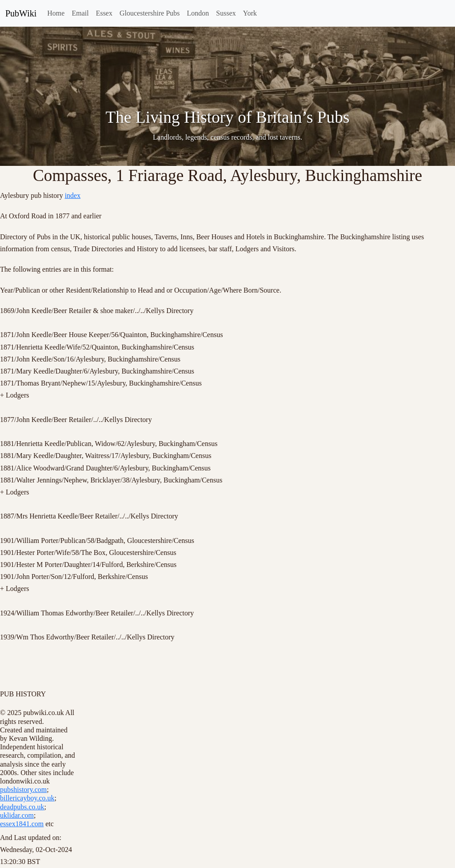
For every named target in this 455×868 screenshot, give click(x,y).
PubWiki (21, 13)
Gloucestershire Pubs (150, 13)
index (73, 195)
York (250, 13)
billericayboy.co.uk (27, 798)
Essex (104, 13)
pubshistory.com (23, 790)
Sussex (226, 13)
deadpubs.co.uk (22, 807)
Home (56, 13)
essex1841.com (22, 824)
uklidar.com (17, 815)
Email (80, 13)
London (198, 13)
